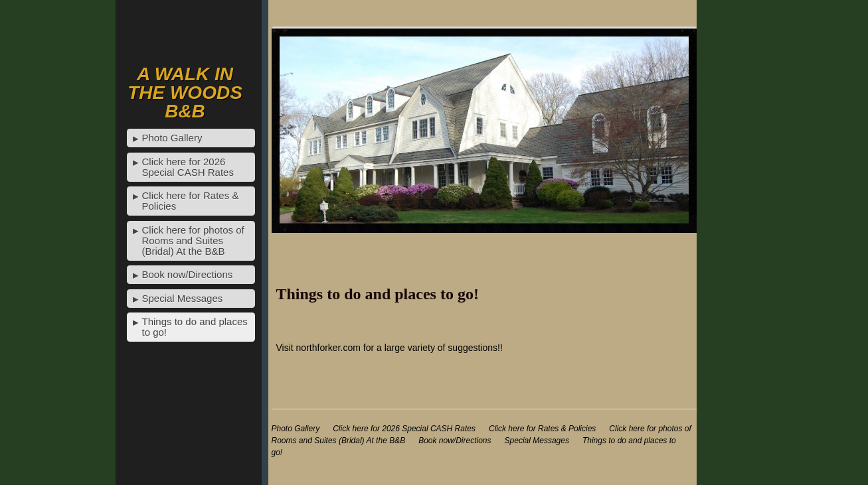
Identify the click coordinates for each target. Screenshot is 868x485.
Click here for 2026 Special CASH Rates (188, 167)
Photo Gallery (172, 138)
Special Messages (183, 298)
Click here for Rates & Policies (191, 201)
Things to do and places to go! (195, 327)
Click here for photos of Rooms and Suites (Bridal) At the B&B (193, 241)
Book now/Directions (188, 274)
